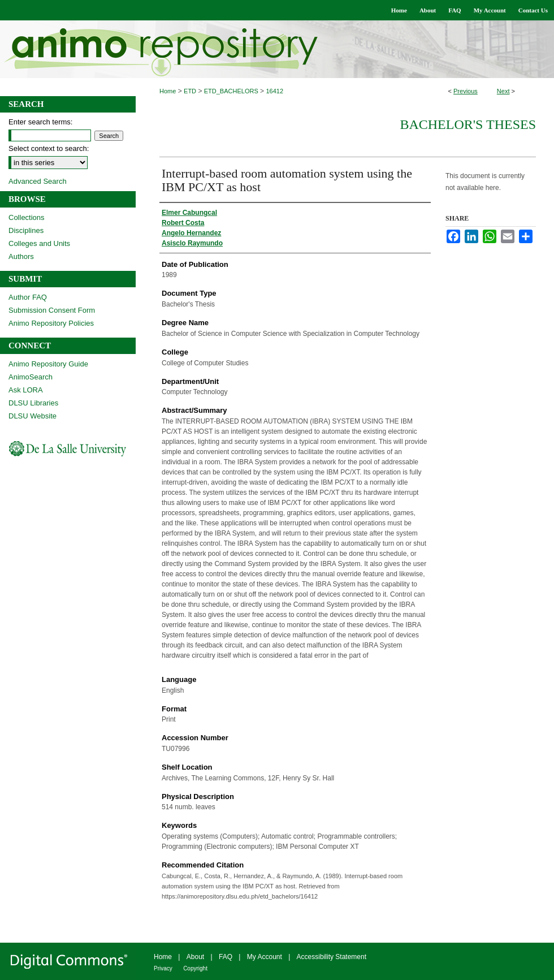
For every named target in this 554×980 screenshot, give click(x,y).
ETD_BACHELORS (231, 91)
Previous (466, 91)
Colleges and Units (39, 243)
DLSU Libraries (33, 403)
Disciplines (26, 230)
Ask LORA (26, 390)
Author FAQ (28, 297)
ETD (190, 91)
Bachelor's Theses (468, 124)
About (195, 957)
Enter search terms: (40, 122)
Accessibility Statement (332, 957)
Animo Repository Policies (51, 323)
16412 (274, 91)
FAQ (226, 957)
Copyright (195, 968)
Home (168, 91)
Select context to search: (49, 148)
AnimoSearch (31, 377)
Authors (21, 256)
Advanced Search (38, 181)
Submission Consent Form (52, 310)
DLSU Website (33, 416)
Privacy (163, 968)
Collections (27, 217)
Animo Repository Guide (48, 364)
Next (503, 91)
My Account (265, 957)
